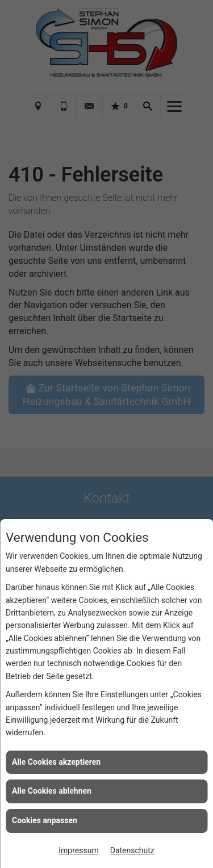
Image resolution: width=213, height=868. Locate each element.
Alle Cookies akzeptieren (56, 762)
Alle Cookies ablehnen (52, 791)
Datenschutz (132, 850)
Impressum (78, 850)
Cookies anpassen (45, 820)
